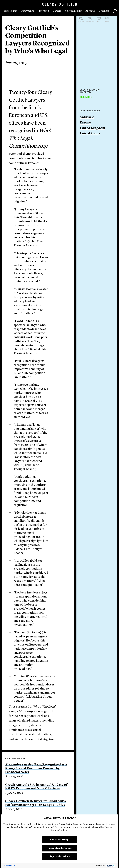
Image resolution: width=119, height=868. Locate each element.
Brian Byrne (88, 120)
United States (90, 198)
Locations (104, 11)
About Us (90, 11)
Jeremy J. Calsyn (92, 135)
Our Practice (27, 11)
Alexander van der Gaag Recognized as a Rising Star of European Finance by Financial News (36, 768)
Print (99, 21)
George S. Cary (91, 145)
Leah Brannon (90, 109)
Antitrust (87, 182)
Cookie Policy (10, 865)
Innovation (43, 11)
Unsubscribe (90, 21)
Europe (85, 187)
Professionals (10, 11)
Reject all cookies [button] (60, 856)
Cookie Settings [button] (60, 840)
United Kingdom (92, 193)
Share (107, 21)
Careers (57, 11)
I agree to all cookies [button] (60, 848)
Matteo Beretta (91, 99)
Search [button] (115, 11)
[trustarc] (110, 865)
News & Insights (73, 11)
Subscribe (81, 21)
